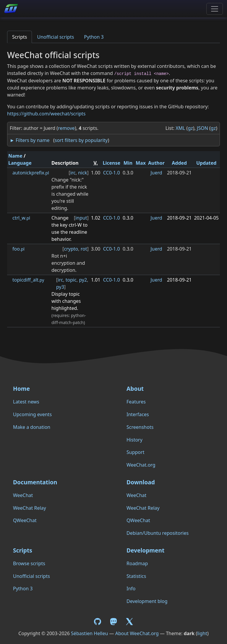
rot (84, 249)
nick (82, 173)
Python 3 (94, 37)
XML (180, 128)
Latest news (26, 402)
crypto (71, 249)
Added (179, 163)
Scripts (20, 37)
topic (71, 280)
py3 (60, 287)
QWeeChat (25, 520)
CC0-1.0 (112, 173)
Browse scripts (29, 563)
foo (18, 249)
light (202, 633)
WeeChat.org (141, 465)
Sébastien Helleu (89, 633)
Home (21, 389)
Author (156, 163)
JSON (202, 128)
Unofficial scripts (55, 37)
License (111, 163)
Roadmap (137, 563)
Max (141, 163)
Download (141, 482)
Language (20, 163)
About (135, 389)
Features (136, 402)
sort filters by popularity (81, 140)
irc (73, 173)
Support (135, 452)
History (134, 440)
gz (190, 128)
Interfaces (138, 414)
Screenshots (140, 427)
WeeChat (23, 495)
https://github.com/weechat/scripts (46, 114)
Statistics (136, 576)
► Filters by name (30, 140)
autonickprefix (31, 173)
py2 (83, 280)
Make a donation (32, 427)
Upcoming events (32, 414)
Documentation (35, 482)
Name (15, 156)
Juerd (156, 173)
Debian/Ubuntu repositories (158, 533)
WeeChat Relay (30, 508)
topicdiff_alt (28, 280)
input (81, 218)
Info (131, 589)
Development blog (147, 601)
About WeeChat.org (137, 633)
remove (66, 128)
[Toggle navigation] (215, 9)
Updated (206, 163)
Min (128, 163)
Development (145, 550)
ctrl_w (21, 218)
